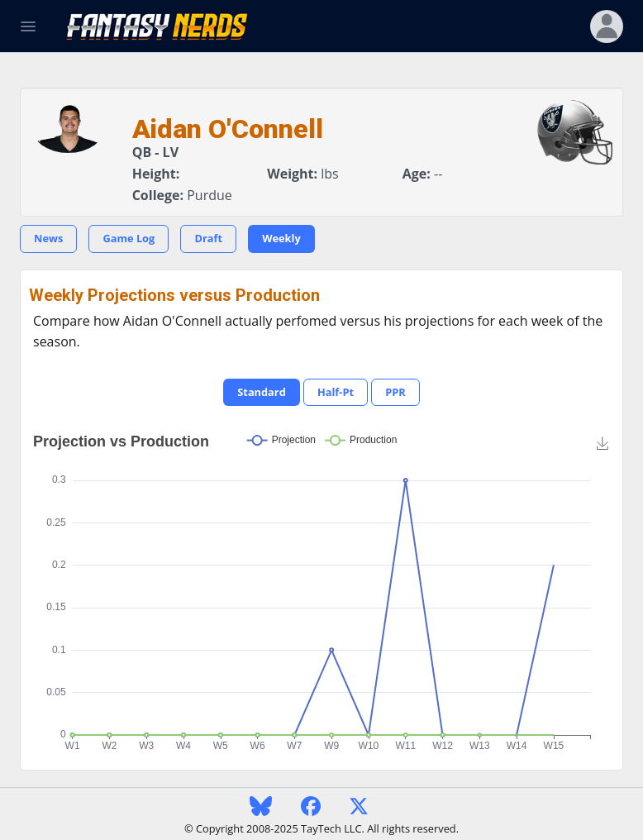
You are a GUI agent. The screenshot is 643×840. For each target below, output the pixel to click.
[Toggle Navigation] (28, 26)
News (48, 238)
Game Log (129, 238)
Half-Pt (336, 392)
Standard (261, 392)
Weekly (281, 238)
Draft (208, 238)
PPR (395, 392)
